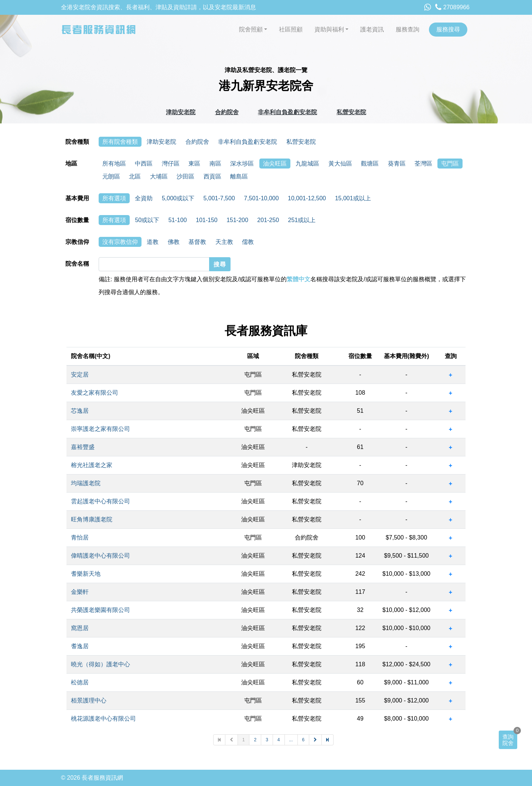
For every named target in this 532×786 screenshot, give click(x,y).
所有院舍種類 (120, 142)
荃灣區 (423, 164)
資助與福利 (329, 29)
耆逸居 (80, 646)
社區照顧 (291, 29)
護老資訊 (372, 29)
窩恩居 (80, 628)
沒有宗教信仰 (120, 242)
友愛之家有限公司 (95, 393)
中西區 (144, 164)
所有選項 (114, 198)
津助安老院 (181, 112)
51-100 (178, 220)
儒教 (248, 242)
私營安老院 (351, 112)
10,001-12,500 (307, 198)
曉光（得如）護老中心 (100, 664)
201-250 (268, 220)
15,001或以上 (353, 198)
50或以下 (147, 220)
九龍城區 (307, 164)
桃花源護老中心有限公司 (103, 719)
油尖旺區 (275, 164)
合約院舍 (227, 112)
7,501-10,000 (261, 198)
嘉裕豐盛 (83, 447)
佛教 (174, 242)
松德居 (80, 682)
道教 (153, 242)
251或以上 (302, 220)
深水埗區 (242, 164)
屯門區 (450, 164)
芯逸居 (80, 411)
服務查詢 (407, 29)
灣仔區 (171, 164)
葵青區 (397, 164)
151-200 (237, 220)
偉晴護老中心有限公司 (100, 556)
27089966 (452, 7)
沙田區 (185, 176)
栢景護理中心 (89, 700)
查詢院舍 (508, 740)
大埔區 (159, 176)
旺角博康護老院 (92, 519)
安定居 (80, 375)
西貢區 (212, 176)
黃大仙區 (340, 164)
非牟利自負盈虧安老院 (287, 112)
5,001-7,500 (219, 198)
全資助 (144, 198)
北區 (135, 176)
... (291, 740)
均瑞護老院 (86, 483)
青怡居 (80, 537)
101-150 (207, 220)
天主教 (224, 242)
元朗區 (111, 176)
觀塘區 (370, 164)
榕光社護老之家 (92, 465)
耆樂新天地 (86, 574)
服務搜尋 (448, 29)
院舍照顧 (251, 29)
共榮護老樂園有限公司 (100, 610)
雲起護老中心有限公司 (100, 501)
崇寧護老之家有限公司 (100, 429)
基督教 (197, 242)
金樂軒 (80, 592)
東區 (194, 164)
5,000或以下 (178, 198)
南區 (215, 164)
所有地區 (114, 164)
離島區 (239, 176)
